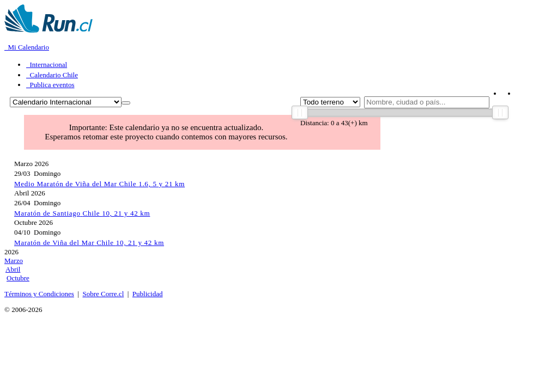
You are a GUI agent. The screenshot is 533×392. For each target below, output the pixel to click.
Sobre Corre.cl (103, 294)
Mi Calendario (27, 47)
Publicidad (148, 294)
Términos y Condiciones (39, 294)
